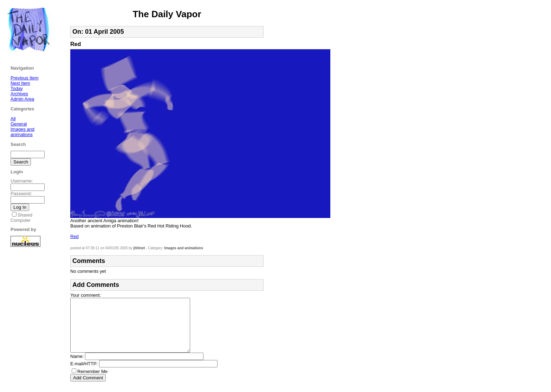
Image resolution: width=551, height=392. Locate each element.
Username (21, 181)
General (19, 124)
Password (21, 194)
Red (74, 236)
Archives (19, 94)
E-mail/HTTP (83, 374)
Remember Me (92, 382)
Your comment (85, 295)
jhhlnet (139, 248)
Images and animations (184, 248)
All (13, 119)
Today (17, 88)
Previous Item (24, 78)
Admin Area (22, 99)
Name (76, 367)
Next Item (20, 83)
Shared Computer (21, 218)
